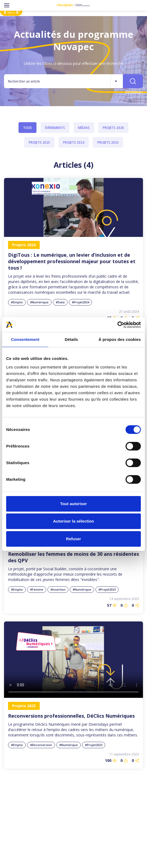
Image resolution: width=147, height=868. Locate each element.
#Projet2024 (80, 302)
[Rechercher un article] (57, 81)
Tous (27, 128)
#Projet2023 (107, 589)
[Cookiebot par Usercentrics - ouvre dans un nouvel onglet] (117, 325)
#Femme (37, 589)
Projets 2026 (113, 128)
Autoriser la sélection (74, 521)
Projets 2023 (108, 142)
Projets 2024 (74, 142)
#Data (60, 302)
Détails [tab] (71, 339)
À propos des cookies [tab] (120, 339)
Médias (84, 128)
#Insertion (58, 589)
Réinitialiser (134, 92)
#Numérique (39, 302)
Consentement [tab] (25, 339)
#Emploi (17, 302)
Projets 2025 (39, 142)
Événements (55, 128)
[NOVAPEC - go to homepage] (73, 5)
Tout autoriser (73, 504)
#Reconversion (41, 745)
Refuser (73, 539)
